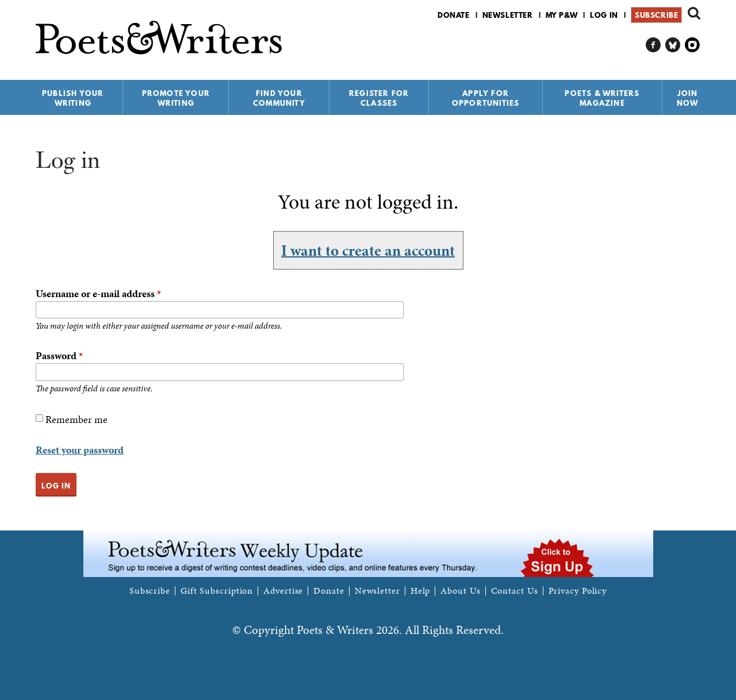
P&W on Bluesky (673, 45)
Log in (604, 15)
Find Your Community (279, 98)
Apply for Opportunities (486, 98)
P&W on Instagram (693, 45)
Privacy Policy (578, 591)
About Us (460, 591)
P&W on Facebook (653, 45)
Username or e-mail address (98, 293)
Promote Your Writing (176, 98)
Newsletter (508, 15)
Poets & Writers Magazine (602, 98)
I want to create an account (368, 250)
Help (421, 591)
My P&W (562, 15)
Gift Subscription (217, 591)
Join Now (688, 98)
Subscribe (656, 15)
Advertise (283, 591)
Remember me (76, 419)
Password (59, 355)
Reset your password (80, 450)
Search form (694, 13)
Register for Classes (379, 98)
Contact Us (515, 591)
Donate (454, 15)
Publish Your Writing (73, 98)
